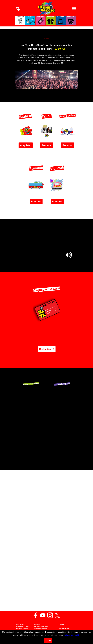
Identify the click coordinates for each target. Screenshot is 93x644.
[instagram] (50, 615)
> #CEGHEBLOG (63, 628)
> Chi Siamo (20, 624)
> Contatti (61, 624)
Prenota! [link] (47, 145)
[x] (57, 615)
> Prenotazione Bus (40, 629)
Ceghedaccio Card (47, 289)
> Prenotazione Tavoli (41, 626)
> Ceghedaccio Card (23, 626)
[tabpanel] (47, 55)
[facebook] (36, 615)
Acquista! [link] (26, 145)
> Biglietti (37, 624)
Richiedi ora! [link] (47, 349)
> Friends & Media (22, 629)
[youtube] (43, 615)
